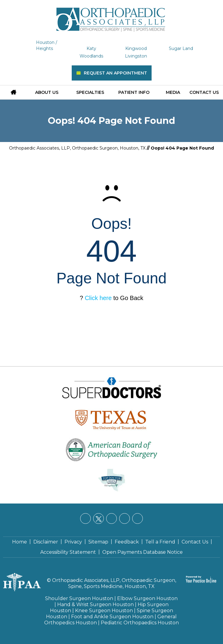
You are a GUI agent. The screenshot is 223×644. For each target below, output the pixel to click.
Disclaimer (46, 542)
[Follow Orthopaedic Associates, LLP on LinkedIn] (111, 519)
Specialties (90, 92)
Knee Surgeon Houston (104, 611)
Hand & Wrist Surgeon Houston (95, 604)
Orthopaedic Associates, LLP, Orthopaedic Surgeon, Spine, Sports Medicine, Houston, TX (114, 583)
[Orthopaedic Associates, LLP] (112, 17)
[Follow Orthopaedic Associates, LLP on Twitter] (98, 519)
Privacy (73, 542)
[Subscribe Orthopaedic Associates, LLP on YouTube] (138, 519)
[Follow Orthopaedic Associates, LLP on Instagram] (125, 519)
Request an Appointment (115, 73)
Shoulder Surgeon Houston (79, 598)
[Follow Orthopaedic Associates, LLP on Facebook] (85, 519)
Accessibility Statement (68, 552)
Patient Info (134, 92)
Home (20, 542)
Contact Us (204, 92)
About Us (47, 92)
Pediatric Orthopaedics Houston (140, 623)
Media (173, 92)
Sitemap (98, 542)
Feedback (127, 542)
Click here (98, 298)
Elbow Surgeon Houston (147, 598)
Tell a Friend (160, 542)
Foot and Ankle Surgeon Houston (112, 617)
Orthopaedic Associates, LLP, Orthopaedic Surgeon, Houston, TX (77, 148)
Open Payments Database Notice (143, 552)
